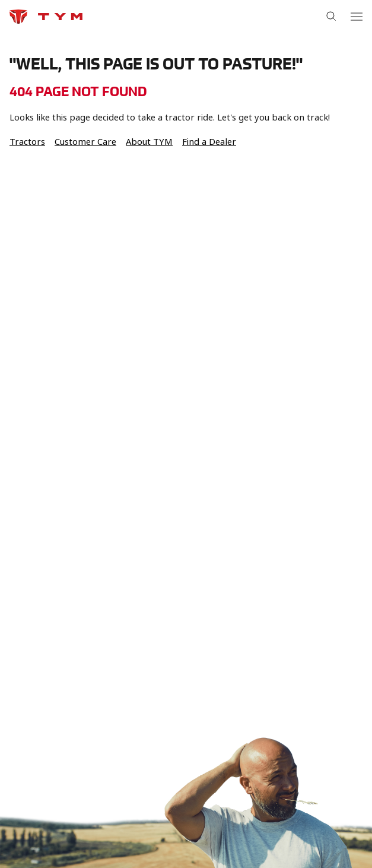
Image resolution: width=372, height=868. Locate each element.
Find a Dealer (209, 142)
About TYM (149, 142)
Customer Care (85, 142)
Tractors (27, 142)
